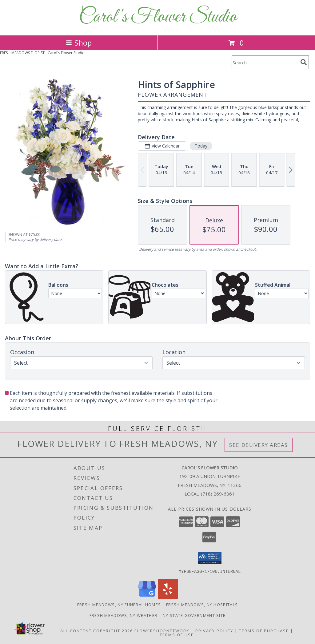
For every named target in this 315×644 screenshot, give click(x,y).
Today (201, 146)
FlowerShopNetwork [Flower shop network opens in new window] (162, 630)
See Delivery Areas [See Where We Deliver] (259, 445)
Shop (79, 43)
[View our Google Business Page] (147, 597)
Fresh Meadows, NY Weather (124, 615)
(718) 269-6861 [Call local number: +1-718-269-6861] (218, 494)
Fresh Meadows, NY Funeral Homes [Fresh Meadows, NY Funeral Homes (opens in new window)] (119, 604)
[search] (304, 62)
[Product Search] (265, 62)
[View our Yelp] (168, 597)
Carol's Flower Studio (158, 17)
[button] (210, 558)
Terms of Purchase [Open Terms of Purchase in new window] (264, 630)
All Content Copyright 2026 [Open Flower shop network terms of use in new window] (97, 630)
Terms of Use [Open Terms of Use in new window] (177, 634)
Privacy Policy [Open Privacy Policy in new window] (214, 630)
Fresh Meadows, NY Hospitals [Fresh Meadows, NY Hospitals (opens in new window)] (202, 604)
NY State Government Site (194, 615)
